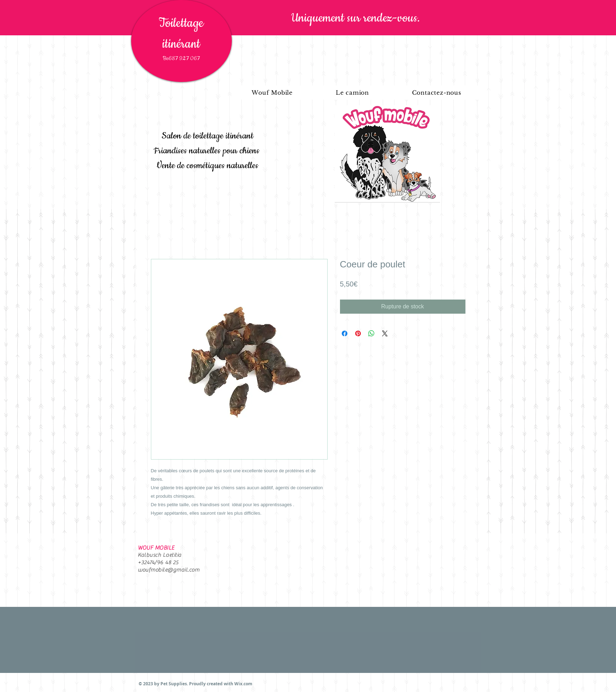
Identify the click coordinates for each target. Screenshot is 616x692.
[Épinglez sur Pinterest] (358, 333)
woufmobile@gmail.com (169, 570)
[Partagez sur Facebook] (345, 333)
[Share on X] (385, 333)
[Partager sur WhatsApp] (371, 333)
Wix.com (243, 684)
